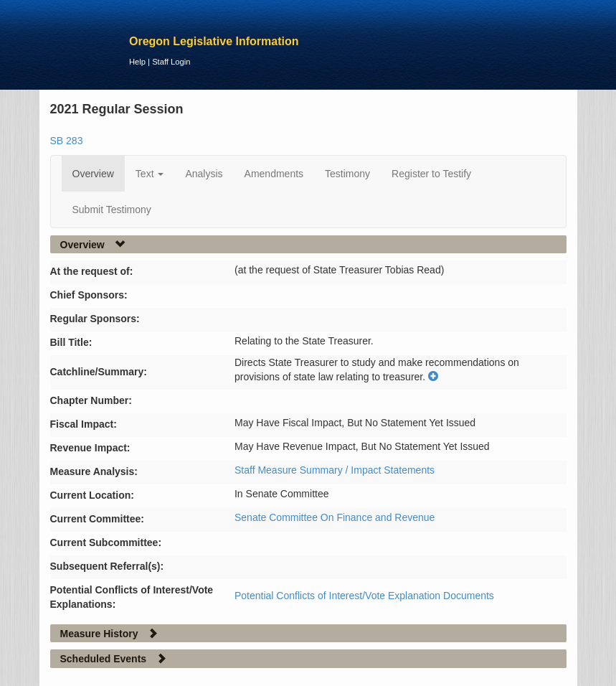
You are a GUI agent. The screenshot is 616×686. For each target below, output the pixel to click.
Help (137, 62)
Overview (93, 174)
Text (150, 174)
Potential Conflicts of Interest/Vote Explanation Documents (364, 596)
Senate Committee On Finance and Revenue (335, 517)
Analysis (204, 174)
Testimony (347, 174)
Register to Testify (431, 174)
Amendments (274, 174)
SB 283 (67, 141)
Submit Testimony (112, 210)
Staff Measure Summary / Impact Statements (335, 470)
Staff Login (171, 62)
